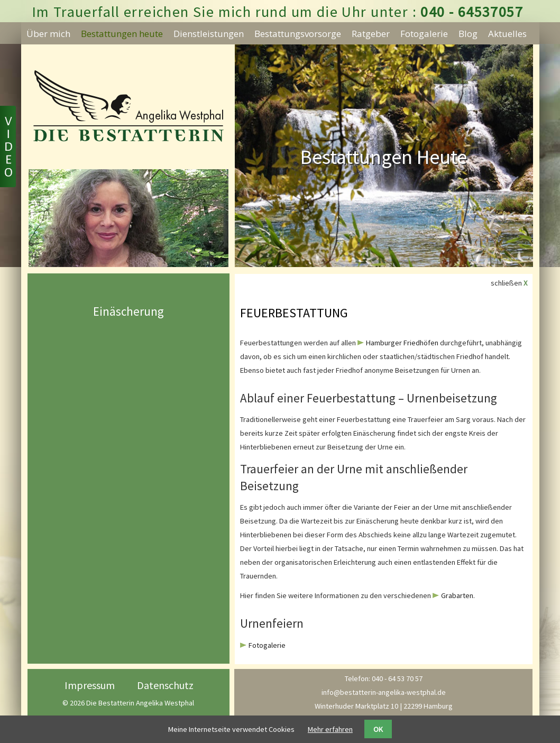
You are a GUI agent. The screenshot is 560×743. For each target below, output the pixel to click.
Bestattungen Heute (384, 157)
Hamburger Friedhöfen (402, 343)
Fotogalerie (424, 34)
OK (378, 729)
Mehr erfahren (330, 729)
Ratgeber (371, 34)
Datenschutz (165, 685)
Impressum (90, 685)
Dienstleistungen (209, 34)
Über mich (48, 34)
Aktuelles (507, 34)
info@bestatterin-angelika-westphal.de (384, 692)
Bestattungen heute (122, 34)
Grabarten (457, 595)
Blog (468, 34)
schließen (509, 283)
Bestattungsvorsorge (298, 34)
